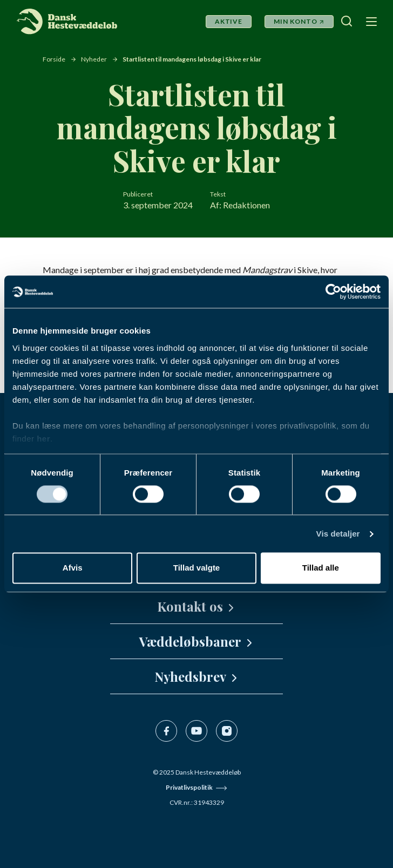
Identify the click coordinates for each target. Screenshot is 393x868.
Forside (54, 59)
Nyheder (94, 59)
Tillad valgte (196, 568)
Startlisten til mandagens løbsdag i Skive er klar (192, 59)
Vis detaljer (338, 534)
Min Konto (296, 21)
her (43, 439)
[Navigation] (370, 21)
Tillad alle (321, 568)
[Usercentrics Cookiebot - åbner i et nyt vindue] (333, 291)
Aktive (229, 21)
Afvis (73, 568)
